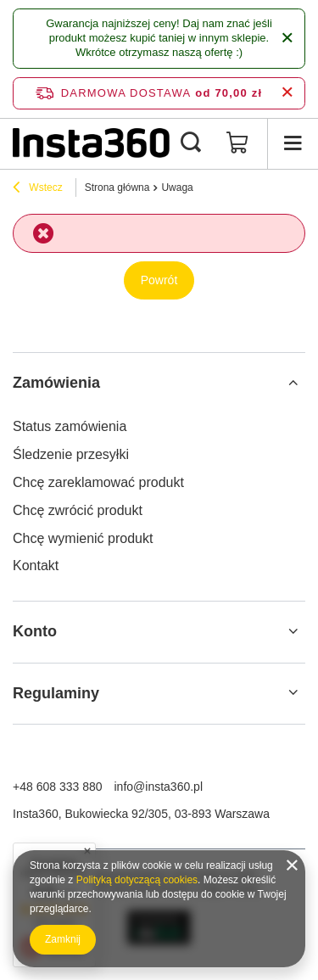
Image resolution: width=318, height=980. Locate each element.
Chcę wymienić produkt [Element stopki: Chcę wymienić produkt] (83, 538)
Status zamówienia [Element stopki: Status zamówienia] (70, 426)
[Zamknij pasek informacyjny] (287, 93)
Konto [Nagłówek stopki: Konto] (35, 631)
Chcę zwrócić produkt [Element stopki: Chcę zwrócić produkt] (78, 510)
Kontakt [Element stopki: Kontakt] (36, 566)
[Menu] (293, 143)
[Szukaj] (191, 143)
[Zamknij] (287, 38)
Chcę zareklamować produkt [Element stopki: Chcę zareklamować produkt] (98, 482)
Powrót (159, 280)
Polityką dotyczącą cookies (137, 880)
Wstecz (38, 189)
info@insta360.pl (159, 787)
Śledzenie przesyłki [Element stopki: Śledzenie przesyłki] (71, 454)
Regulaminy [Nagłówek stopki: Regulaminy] (56, 693)
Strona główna (117, 188)
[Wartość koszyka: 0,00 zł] (237, 143)
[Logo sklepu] (91, 143)
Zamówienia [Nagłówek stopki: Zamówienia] (56, 383)
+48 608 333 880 (58, 787)
